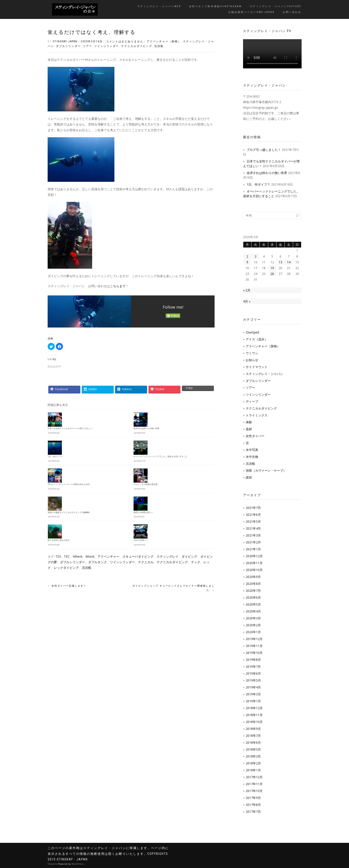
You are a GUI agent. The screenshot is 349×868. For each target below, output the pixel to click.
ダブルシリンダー (68, 46)
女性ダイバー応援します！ (67, 586)
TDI (58, 556)
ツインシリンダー (107, 46)
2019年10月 (254, 653)
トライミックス (257, 415)
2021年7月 (253, 508)
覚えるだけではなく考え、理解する (92, 32)
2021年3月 (253, 535)
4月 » (247, 301)
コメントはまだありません (125, 41)
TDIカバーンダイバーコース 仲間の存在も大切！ (69, 484)
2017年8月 (253, 805)
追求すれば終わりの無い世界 (146, 428)
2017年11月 (254, 784)
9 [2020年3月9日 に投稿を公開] (247, 262)
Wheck (78, 556)
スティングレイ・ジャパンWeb (159, 6)
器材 (249, 429)
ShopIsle (53, 864)
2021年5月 (253, 521)
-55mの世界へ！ (141, 540)
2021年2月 (253, 542)
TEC (67, 556)
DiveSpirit (253, 332)
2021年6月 (253, 515)
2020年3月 (253, 618)
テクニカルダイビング (137, 46)
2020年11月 (254, 563)
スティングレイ (168, 556)
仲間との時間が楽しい (143, 512)
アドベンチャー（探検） (164, 41)
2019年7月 (253, 666)
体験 (249, 422)
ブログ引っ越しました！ (264, 150)
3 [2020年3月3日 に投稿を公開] (256, 256)
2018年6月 (253, 742)
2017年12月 (254, 777)
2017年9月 (253, 798)
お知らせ (252, 360)
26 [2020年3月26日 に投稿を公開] (272, 274)
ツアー (87, 46)
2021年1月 (253, 549)
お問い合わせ (292, 12)
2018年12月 (254, 708)
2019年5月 (253, 680)
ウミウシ (252, 353)
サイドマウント (257, 367)
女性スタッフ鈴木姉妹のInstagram (215, 6)
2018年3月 (253, 756)
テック (196, 562)
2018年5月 (253, 749)
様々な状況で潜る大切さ (59, 540)
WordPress (78, 864)
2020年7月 (253, 591)
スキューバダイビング (138, 556)
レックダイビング (66, 568)
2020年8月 (253, 584)
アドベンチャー (108, 556)
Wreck (90, 556)
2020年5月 (253, 604)
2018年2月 (253, 763)
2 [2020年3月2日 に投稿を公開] (247, 256)
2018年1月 (253, 770)
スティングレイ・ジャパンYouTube (276, 6)
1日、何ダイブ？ (55, 457)
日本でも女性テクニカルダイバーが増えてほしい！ (71, 428)
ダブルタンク (97, 562)
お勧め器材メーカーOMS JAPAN (252, 12)
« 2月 (247, 290)
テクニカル (146, 562)
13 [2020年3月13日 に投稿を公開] (280, 262)
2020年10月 (254, 570)
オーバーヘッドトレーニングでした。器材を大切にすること (160, 457)
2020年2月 (253, 625)
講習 (249, 477)
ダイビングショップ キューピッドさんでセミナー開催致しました (173, 588)
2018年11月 (254, 715)
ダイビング (189, 556)
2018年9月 (253, 729)
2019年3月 (253, 694)
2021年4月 (253, 528)
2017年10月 (254, 791)
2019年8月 (253, 660)
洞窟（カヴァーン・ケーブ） (266, 470)
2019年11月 (254, 646)
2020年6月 (253, 597)
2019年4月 (253, 687)
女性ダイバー (255, 436)
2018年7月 (253, 736)
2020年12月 (254, 556)
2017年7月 (253, 812)
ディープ (252, 401)
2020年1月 (253, 632)
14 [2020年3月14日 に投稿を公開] (289, 262)
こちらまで (118, 286)
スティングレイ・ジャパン (264, 374)
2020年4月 (253, 611)
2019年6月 (253, 673)
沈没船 (159, 46)
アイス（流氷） (257, 339)
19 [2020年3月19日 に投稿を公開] (272, 268)
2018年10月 (254, 722)
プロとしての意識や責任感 (145, 484)
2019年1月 (253, 701)
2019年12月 (254, 639)
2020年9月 (253, 577)
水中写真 (252, 450)
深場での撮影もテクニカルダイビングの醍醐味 (69, 512)
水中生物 (252, 457)
